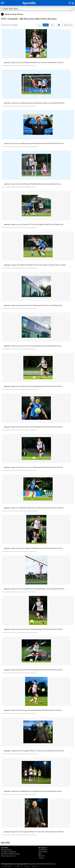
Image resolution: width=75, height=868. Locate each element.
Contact (41, 858)
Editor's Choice (65, 25)
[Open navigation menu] (2, 3)
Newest (46, 25)
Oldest (52, 25)
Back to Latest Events (12, 14)
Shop (40, 854)
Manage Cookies (35, 866)
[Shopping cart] (73, 3)
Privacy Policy (18, 866)
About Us (42, 856)
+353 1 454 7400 (11, 856)
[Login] (70, 3)
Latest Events (43, 850)
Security (26, 866)
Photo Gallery (43, 852)
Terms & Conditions (7, 866)
